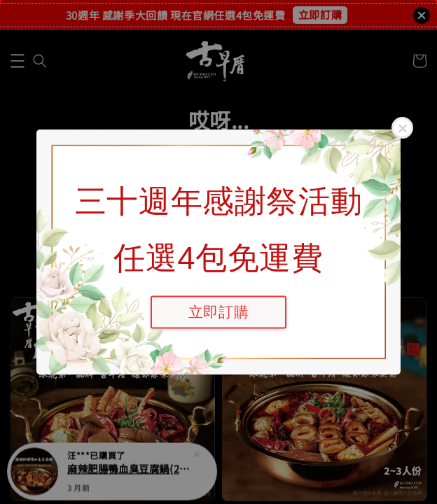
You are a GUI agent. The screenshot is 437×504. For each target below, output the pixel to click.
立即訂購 (218, 312)
